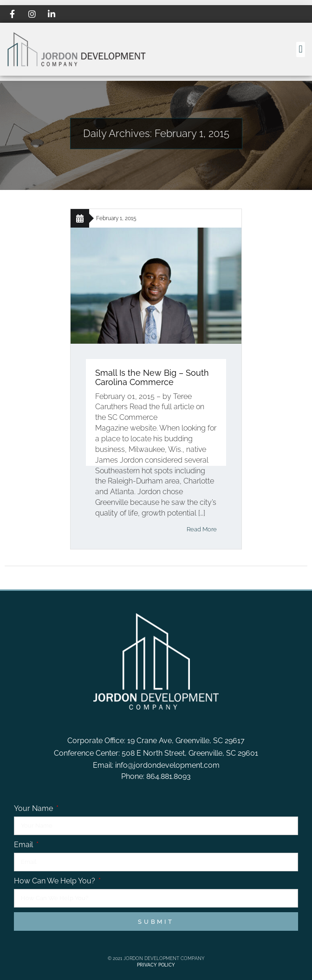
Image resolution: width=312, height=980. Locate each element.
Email (24, 845)
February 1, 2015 (116, 218)
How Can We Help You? (55, 881)
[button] (301, 49)
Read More (202, 529)
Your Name (34, 808)
